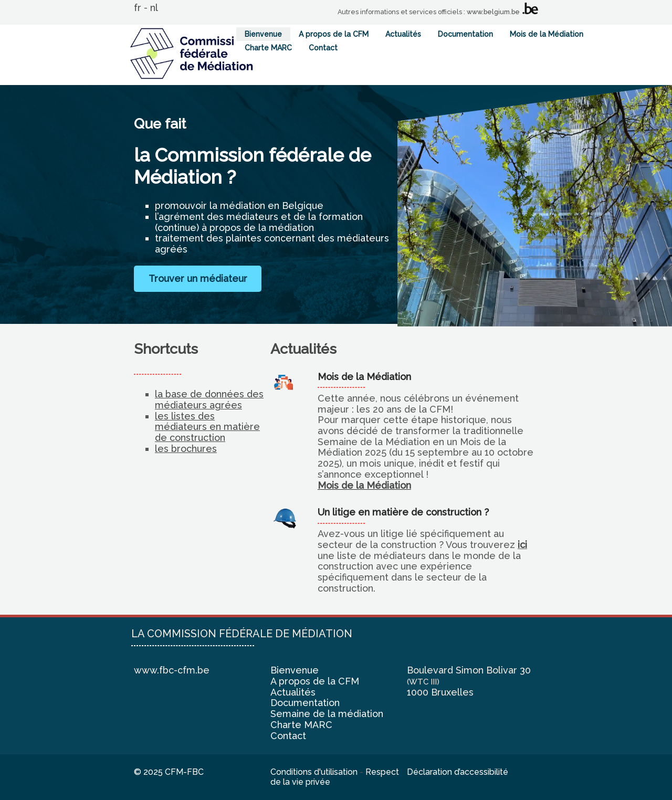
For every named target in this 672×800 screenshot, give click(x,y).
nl (154, 8)
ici (522, 545)
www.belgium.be (493, 12)
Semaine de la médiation (327, 714)
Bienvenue (263, 34)
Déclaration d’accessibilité (458, 772)
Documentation (465, 34)
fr (138, 8)
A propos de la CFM (334, 34)
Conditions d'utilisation (314, 772)
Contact (323, 48)
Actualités (403, 34)
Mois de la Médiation (547, 34)
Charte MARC (268, 48)
